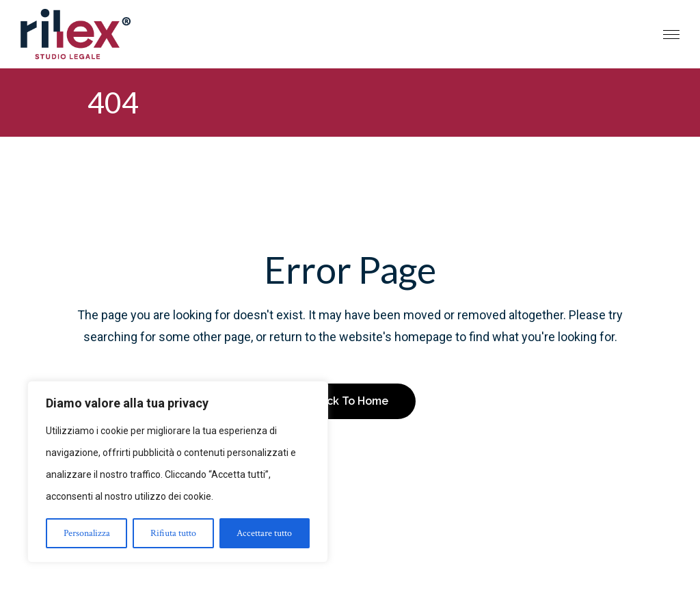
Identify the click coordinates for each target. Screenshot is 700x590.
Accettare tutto (264, 533)
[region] (178, 472)
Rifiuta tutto (173, 533)
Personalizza (87, 533)
